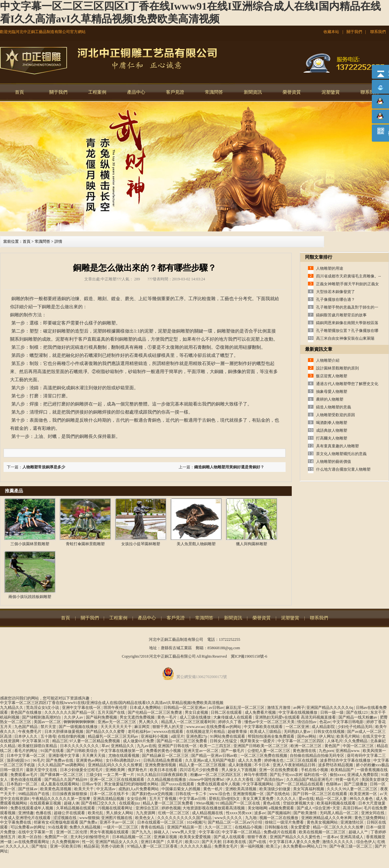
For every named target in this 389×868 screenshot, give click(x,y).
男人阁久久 (149, 722)
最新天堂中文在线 (42, 770)
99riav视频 (205, 803)
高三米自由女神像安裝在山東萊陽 (345, 338)
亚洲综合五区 (148, 808)
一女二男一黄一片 (119, 775)
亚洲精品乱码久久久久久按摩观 (116, 765)
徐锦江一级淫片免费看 (285, 822)
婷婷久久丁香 (230, 722)
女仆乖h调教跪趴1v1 (124, 760)
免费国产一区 (57, 837)
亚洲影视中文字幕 (64, 756)
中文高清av (106, 789)
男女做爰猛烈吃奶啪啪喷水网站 (132, 784)
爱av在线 (306, 799)
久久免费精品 (356, 741)
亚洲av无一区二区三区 (117, 722)
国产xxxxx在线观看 (178, 784)
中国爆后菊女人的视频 (181, 789)
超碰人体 (72, 803)
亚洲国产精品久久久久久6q (330, 708)
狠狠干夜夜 (258, 837)
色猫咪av (334, 784)
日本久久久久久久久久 (80, 746)
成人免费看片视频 (261, 712)
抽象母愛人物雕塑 (332, 392)
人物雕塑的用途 (330, 268)
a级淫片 (177, 736)
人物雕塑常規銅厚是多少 (44, 467)
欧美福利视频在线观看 (337, 803)
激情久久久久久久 (338, 842)
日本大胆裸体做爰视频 (64, 732)
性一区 (88, 842)
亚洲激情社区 (353, 822)
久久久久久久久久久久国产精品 (185, 818)
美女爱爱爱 (301, 827)
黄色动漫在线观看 (26, 780)
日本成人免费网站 (146, 708)
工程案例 (97, 92)
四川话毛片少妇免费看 (200, 770)
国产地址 (40, 846)
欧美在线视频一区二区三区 (323, 832)
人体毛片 (335, 741)
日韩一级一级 (332, 712)
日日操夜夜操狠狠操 (70, 794)
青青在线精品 (153, 827)
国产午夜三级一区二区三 (351, 846)
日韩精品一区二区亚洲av (185, 708)
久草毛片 (175, 842)
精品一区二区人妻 (332, 799)
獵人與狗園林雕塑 (252, 544)
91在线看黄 (58, 827)
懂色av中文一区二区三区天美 (270, 722)
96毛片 (39, 760)
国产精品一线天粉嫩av (358, 717)
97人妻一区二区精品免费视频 (95, 741)
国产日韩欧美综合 (83, 751)
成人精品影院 (324, 727)
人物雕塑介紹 (328, 360)
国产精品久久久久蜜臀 (106, 732)
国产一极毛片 (233, 751)
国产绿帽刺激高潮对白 (42, 717)
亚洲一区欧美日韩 (66, 846)
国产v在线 (258, 842)
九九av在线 (146, 746)
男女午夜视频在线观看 (110, 832)
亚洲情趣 (26, 813)
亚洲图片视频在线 (117, 818)
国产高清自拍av (270, 780)
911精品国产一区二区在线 (238, 803)
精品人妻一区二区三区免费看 (168, 803)
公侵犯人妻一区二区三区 (269, 751)
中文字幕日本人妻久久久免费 (295, 842)
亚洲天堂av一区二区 (201, 751)
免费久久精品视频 (85, 827)
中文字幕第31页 (36, 741)
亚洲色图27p (197, 736)
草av (105, 746)
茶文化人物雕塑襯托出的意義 (341, 454)
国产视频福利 (280, 813)
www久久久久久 (229, 818)
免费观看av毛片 (24, 775)
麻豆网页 (142, 727)
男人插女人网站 (120, 813)
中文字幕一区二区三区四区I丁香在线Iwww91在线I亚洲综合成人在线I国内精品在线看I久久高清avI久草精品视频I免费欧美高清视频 (112, 703)
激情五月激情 (279, 708)
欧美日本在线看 (164, 770)
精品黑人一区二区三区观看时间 (189, 722)
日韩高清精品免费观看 (163, 760)
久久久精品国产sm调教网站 (62, 765)
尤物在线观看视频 (124, 756)
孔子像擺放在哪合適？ (336, 299)
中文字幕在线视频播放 (298, 712)
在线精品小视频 (249, 827)
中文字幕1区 (209, 832)
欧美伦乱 (96, 813)
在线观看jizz (130, 803)
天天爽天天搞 (94, 756)
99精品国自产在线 (34, 794)
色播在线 (44, 813)
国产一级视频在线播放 (79, 727)
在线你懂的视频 (72, 736)
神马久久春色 (362, 799)
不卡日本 (262, 765)
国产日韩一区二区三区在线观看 (320, 794)
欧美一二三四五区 (216, 746)
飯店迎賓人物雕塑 (332, 376)
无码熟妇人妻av (298, 732)
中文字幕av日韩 (193, 799)
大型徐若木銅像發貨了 (336, 292)
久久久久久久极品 (196, 846)
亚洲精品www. (348, 751)
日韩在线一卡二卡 (191, 794)
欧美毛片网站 (349, 736)
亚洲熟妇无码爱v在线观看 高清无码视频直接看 (296, 717)
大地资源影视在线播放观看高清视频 (214, 808)
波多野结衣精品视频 (336, 765)
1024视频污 (196, 822)
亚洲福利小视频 (155, 736)
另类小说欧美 (113, 846)
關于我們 (354, 32)
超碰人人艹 (359, 832)
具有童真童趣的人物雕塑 (337, 446)
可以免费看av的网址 (28, 827)
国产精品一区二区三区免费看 (182, 741)
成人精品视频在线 (208, 813)
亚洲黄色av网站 (90, 760)
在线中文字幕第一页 (36, 832)
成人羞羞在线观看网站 (60, 784)
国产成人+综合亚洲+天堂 (319, 808)
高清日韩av (352, 808)
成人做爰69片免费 (139, 741)
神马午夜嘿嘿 (256, 775)
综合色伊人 (366, 842)
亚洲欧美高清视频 (241, 789)
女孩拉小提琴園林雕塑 (141, 544)
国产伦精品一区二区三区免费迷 (155, 712)
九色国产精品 (26, 727)
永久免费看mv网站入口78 (305, 846)
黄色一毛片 (167, 717)
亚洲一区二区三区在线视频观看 (118, 780)
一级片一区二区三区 (121, 827)
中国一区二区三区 (359, 746)
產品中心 (136, 92)
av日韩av (216, 708)
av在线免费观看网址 (32, 842)
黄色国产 (333, 746)
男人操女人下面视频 (239, 770)
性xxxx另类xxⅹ (239, 813)
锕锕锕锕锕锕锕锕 (80, 722)
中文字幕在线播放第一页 (122, 751)
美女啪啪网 (257, 808)
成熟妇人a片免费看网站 (139, 789)
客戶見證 (175, 92)
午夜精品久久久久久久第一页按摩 (61, 799)
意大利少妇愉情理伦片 (90, 837)
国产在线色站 (279, 794)
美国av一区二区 (48, 722)
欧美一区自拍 (30, 837)
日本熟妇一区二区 (23, 784)
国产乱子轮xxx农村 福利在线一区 (299, 775)
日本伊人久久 (26, 736)
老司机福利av (140, 732)
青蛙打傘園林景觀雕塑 (85, 544)
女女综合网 (137, 799)
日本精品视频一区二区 (132, 837)
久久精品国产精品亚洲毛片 (310, 780)
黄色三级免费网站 (370, 818)
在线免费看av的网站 (224, 727)
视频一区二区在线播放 (279, 818)
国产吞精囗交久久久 (99, 803)
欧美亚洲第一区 (364, 794)
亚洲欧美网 (116, 770)
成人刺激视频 (240, 765)
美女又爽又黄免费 (259, 799)
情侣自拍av (307, 722)
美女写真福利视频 (309, 789)
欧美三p (273, 846)
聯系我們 (378, 32)
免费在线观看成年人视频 (219, 784)
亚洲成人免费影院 (363, 775)
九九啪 (251, 818)
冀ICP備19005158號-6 (249, 656)
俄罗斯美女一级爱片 (258, 741)
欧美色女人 (145, 818)
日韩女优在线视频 (330, 732)
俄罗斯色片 (138, 770)
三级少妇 (94, 775)
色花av (325, 722)
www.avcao (195, 727)
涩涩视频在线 (65, 818)
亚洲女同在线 (373, 813)
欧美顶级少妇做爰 (275, 789)
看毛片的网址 (26, 751)
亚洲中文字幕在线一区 (82, 708)
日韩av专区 (92, 784)
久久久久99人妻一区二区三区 (353, 789)
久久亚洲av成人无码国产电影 (211, 760)
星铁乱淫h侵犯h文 (225, 799)
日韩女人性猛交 (224, 741)
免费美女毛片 (226, 846)
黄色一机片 (213, 789)
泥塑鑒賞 (331, 92)
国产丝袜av (28, 789)
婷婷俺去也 (274, 760)
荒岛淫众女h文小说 (43, 708)
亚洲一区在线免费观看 (279, 770)
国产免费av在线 (60, 760)
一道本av (330, 837)
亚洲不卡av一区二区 (117, 822)
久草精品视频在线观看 (76, 808)
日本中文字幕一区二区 (26, 756)
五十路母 (48, 736)
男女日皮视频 (197, 712)
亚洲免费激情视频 (161, 765)
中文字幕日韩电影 (349, 722)
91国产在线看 (53, 751)
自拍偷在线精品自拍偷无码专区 (318, 756)
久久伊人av (74, 717)
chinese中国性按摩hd (207, 780)
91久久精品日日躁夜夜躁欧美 (163, 775)
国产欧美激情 (306, 813)
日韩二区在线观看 (227, 712)
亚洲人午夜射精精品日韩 (295, 765)
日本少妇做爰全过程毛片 (82, 770)
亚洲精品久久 (123, 746)
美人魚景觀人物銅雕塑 (196, 544)
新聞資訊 (253, 92)
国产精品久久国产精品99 (66, 780)
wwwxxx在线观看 (169, 732)
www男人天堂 (184, 832)
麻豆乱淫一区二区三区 (246, 708)
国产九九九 (142, 832)
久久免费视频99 (66, 842)
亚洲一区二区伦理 (72, 832)
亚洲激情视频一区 (249, 794)
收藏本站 (331, 32)
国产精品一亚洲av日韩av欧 (215, 756)
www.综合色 (220, 794)
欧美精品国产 (343, 770)
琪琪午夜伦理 (116, 708)
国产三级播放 (356, 784)
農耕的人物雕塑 (330, 399)
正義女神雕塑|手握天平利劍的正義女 (348, 284)
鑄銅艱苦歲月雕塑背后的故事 (341, 315)
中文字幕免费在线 (16, 822)
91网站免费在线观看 (228, 736)
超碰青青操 (238, 732)
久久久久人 (287, 799)
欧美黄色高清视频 (56, 789)
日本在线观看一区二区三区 (161, 822)
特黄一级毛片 (348, 780)
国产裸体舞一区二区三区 (62, 775)
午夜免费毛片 (30, 732)
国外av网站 (307, 736)
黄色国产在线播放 (26, 712)
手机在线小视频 (315, 770)
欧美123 (192, 842)
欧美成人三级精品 (266, 732)
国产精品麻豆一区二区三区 (166, 756)
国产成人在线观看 (230, 837)
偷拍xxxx (337, 775)
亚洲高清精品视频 (109, 799)
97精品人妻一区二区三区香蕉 (153, 846)
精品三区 (60, 741)
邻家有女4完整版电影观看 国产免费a (66, 822)
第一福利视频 (252, 846)
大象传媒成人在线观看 (233, 717)
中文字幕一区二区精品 (242, 832)
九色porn (326, 751)
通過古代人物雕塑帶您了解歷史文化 (347, 384)
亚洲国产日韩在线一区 (178, 746)
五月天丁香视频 (163, 799)
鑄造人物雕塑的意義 (334, 407)
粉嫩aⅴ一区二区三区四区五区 (216, 775)
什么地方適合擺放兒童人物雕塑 (343, 469)
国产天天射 (211, 842)
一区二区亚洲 (298, 727)
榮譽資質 (292, 92)
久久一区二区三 (219, 827)
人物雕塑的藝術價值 (334, 462)
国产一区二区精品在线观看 (300, 784)
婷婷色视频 (171, 808)
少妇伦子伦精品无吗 (355, 727)
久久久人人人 (18, 846)
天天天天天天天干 (117, 727)
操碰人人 (162, 832)
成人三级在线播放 (196, 717)
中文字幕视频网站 (259, 784)
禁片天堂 (49, 727)
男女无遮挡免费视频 (138, 717)
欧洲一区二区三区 (306, 746)
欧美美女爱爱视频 (196, 837)
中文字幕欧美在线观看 (264, 727)
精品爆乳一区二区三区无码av (113, 736)
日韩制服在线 (277, 827)
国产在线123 (357, 712)
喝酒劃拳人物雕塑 (332, 423)
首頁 (19, 92)
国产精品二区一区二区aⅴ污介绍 (236, 822)
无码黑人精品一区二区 (340, 813)
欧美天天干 (84, 789)
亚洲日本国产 (153, 842)
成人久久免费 (250, 760)
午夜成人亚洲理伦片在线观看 (26, 818)
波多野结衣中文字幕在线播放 (346, 760)
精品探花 (91, 846)
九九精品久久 (12, 708)
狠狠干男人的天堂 (168, 727)
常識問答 (214, 92)
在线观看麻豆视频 (46, 803)
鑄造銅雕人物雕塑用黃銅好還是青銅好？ (229, 467)
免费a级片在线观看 (280, 832)
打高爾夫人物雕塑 (332, 438)
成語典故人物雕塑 (332, 430)
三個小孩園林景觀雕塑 (30, 544)
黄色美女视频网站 (323, 822)
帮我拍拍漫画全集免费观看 (271, 736)
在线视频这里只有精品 (206, 732)
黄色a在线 (272, 803)
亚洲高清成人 (352, 837)
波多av (260, 813)
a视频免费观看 (282, 808)
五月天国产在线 (112, 712)
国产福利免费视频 (102, 717)
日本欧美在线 (235, 842)
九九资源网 (146, 813)
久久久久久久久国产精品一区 (70, 712)
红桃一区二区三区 (174, 813)
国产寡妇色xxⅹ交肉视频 (153, 794)
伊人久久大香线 (240, 780)
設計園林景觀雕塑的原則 (337, 368)
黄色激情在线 (305, 751)
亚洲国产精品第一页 (185, 827)
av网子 (299, 708)
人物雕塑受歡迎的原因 (336, 415)
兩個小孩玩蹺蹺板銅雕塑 (30, 597)
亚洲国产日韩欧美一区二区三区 (261, 746)
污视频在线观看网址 (116, 808)
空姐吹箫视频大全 (299, 803)
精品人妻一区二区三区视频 (203, 765)
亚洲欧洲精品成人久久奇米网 (327, 818)
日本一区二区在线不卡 (110, 794)
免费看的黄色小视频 (164, 751)
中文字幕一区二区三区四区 (301, 741)
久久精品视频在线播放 (167, 780)
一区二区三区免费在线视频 (264, 756)
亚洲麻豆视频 (166, 837)
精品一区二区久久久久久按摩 (339, 827)
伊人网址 (327, 736)
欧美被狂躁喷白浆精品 (38, 746)
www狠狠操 (89, 818)
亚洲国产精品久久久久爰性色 (295, 837)
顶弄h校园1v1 (19, 760)
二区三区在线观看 (302, 760)
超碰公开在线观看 (70, 813)
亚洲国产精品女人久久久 (117, 842)
